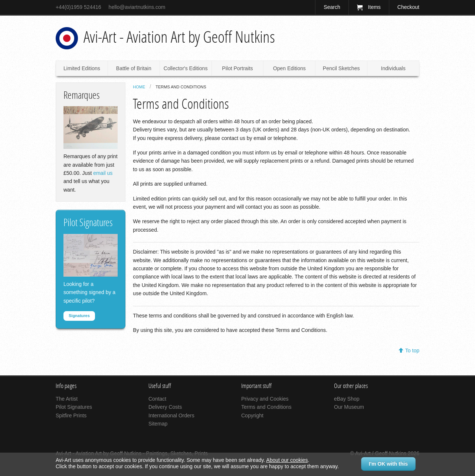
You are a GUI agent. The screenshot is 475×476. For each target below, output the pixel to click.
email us (103, 173)
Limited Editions (82, 68)
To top (412, 351)
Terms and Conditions (181, 87)
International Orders (171, 415)
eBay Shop (347, 399)
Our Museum (349, 407)
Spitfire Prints (71, 415)
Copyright (252, 415)
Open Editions (289, 68)
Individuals (393, 68)
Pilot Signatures (74, 407)
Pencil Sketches (341, 68)
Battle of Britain (134, 68)
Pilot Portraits (237, 68)
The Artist (67, 399)
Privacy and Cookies (265, 399)
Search (332, 7)
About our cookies (287, 460)
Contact (157, 399)
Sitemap (158, 424)
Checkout (408, 7)
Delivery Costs (165, 407)
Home (139, 87)
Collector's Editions (186, 68)
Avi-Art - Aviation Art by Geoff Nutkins (179, 37)
